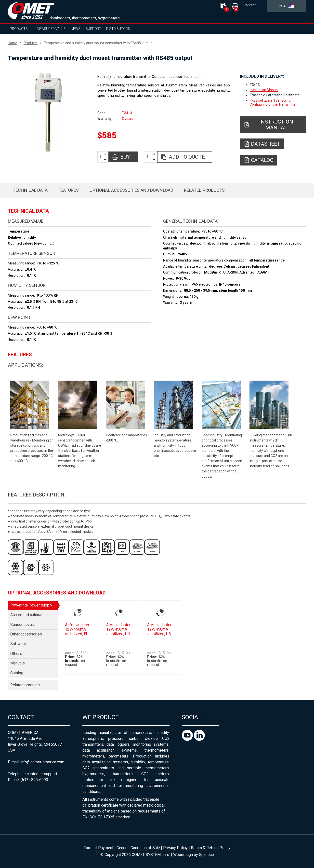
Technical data (30, 190)
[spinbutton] (102, 157)
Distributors (118, 29)
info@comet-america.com (42, 762)
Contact (249, 5)
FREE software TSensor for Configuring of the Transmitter (273, 102)
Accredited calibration (29, 615)
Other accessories (26, 634)
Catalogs (18, 673)
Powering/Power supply (31, 605)
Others (16, 654)
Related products (204, 190)
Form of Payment (98, 848)
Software (18, 644)
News (76, 29)
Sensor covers (23, 625)
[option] (48, 112)
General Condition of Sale (138, 848)
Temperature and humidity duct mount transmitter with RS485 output (98, 43)
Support (93, 29)
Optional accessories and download (131, 190)
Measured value (51, 29)
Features (69, 190)
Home (13, 43)
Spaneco (206, 855)
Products (19, 29)
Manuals (18, 663)
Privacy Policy (175, 848)
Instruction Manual (264, 90)
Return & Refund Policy (211, 848)
